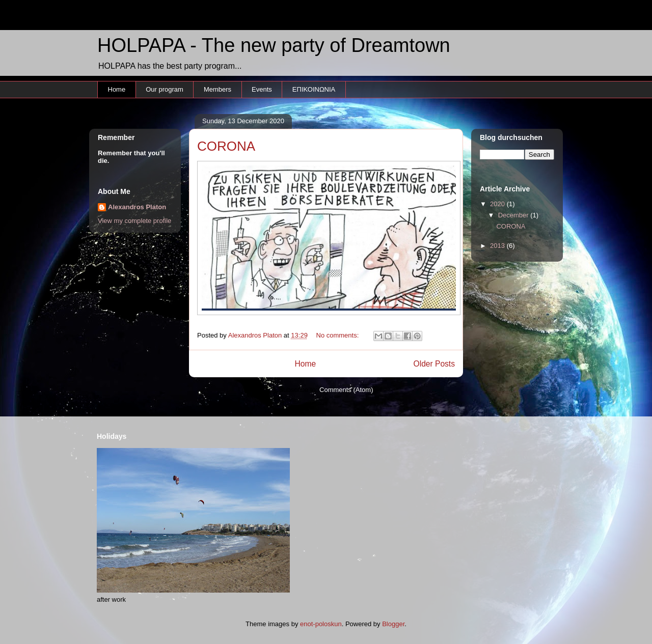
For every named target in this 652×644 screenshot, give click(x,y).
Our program (165, 89)
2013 (498, 246)
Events (262, 89)
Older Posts (434, 364)
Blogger (393, 624)
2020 (498, 204)
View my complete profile (134, 221)
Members (218, 89)
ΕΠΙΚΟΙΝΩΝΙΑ (314, 89)
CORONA (226, 146)
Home (117, 89)
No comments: (338, 335)
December (514, 215)
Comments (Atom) (346, 390)
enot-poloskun (321, 624)
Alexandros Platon (137, 207)
